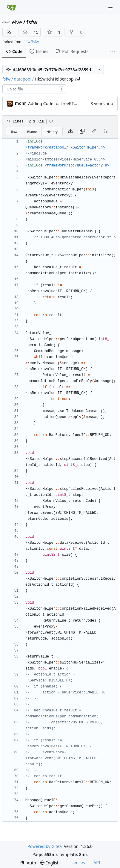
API (97, 862)
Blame (32, 132)
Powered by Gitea (45, 846)
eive (17, 22)
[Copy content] (82, 131)
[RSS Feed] (9, 32)
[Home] (11, 7)
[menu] (28, 863)
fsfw (32, 22)
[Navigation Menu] (111, 7)
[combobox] (34, 89)
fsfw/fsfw (31, 42)
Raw (14, 132)
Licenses (77, 862)
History (52, 132)
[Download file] (70, 131)
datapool (23, 79)
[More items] (113, 51)
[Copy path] (78, 79)
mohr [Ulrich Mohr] (20, 103)
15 (36, 32)
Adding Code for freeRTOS (54, 103)
